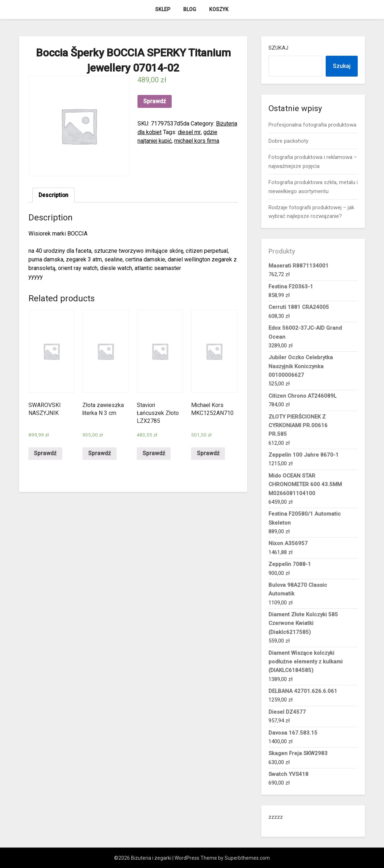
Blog (190, 9)
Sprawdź (155, 101)
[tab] (54, 195)
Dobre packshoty (288, 141)
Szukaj (278, 48)
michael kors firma (198, 141)
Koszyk (219, 9)
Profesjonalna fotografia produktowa (312, 125)
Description (54, 195)
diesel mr (190, 132)
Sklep (163, 9)
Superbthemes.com (247, 858)
